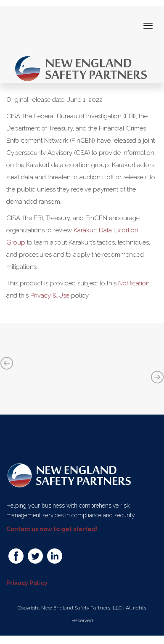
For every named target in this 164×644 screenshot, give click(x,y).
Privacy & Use (50, 295)
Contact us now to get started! (52, 529)
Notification (134, 283)
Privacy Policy (27, 583)
